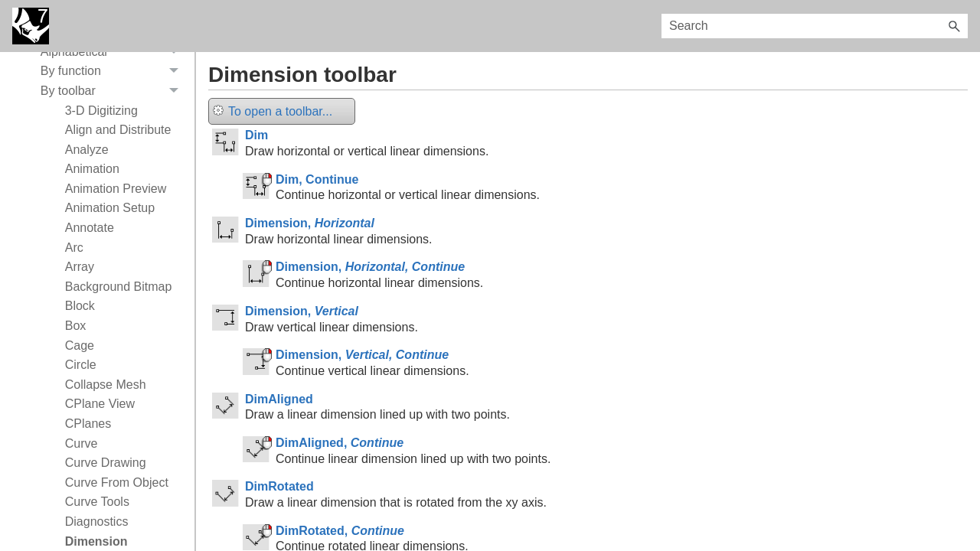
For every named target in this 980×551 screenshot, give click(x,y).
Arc (74, 248)
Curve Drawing (106, 463)
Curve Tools (97, 502)
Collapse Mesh (106, 385)
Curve (82, 443)
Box (76, 326)
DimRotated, (340, 531)
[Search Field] (815, 26)
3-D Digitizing (101, 111)
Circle (81, 365)
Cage (80, 346)
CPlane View (100, 404)
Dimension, (310, 223)
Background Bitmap (119, 287)
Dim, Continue (317, 179)
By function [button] (114, 72)
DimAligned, (340, 443)
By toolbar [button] (114, 91)
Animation (92, 169)
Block (80, 306)
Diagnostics (97, 522)
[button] (954, 26)
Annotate (90, 228)
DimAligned (279, 399)
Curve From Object (117, 483)
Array (80, 267)
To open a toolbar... (273, 111)
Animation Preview (116, 189)
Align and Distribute (118, 130)
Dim (256, 135)
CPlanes (88, 424)
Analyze (87, 150)
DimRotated (279, 486)
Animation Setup (110, 208)
